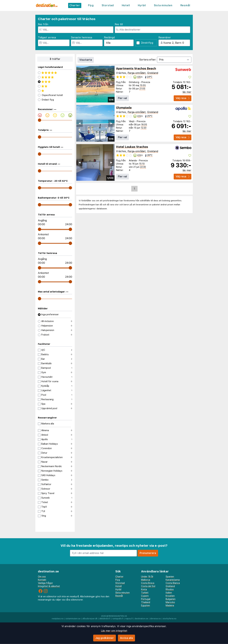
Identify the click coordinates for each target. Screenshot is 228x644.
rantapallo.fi (118, 619)
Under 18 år (147, 577)
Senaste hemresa (81, 37)
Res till (119, 24)
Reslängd (109, 37)
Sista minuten (163, 5)
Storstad (108, 5)
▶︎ (111, 84)
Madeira (170, 605)
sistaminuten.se (73, 619)
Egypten (145, 605)
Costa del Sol (148, 586)
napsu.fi (129, 619)
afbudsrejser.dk (90, 619)
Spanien (170, 577)
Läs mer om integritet (114, 631)
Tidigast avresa (47, 37)
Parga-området (137, 73)
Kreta (144, 589)
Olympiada (124, 108)
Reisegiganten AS (118, 616)
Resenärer (165, 37)
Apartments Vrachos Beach (136, 68)
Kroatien (170, 596)
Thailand (146, 602)
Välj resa (183, 98)
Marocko (170, 602)
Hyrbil (142, 5)
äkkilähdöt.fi (105, 619)
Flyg (91, 5)
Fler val (122, 98)
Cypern (145, 596)
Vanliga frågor (45, 583)
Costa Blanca (173, 583)
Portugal (146, 599)
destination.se (141, 619)
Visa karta (86, 60)
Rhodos (170, 589)
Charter (75, 5)
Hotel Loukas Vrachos (132, 147)
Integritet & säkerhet (49, 586)
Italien (169, 593)
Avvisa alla (126, 638)
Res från (43, 24)
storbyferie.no (170, 619)
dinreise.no (155, 619)
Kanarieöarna (173, 580)
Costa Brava (148, 583)
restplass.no (58, 619)
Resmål (185, 5)
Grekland (153, 73)
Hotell (126, 5)
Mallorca (146, 580)
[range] (40, 120)
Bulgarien (171, 599)
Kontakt (42, 580)
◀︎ (80, 84)
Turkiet (145, 593)
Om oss (42, 577)
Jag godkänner (105, 638)
